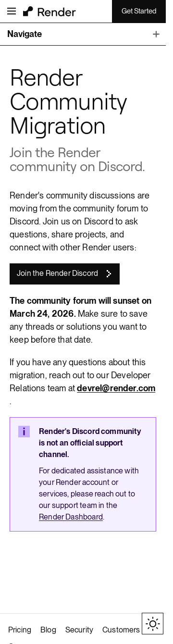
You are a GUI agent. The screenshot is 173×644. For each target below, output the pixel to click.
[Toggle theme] (153, 624)
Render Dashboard (71, 517)
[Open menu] (12, 11)
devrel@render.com (116, 388)
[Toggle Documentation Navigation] (83, 34)
